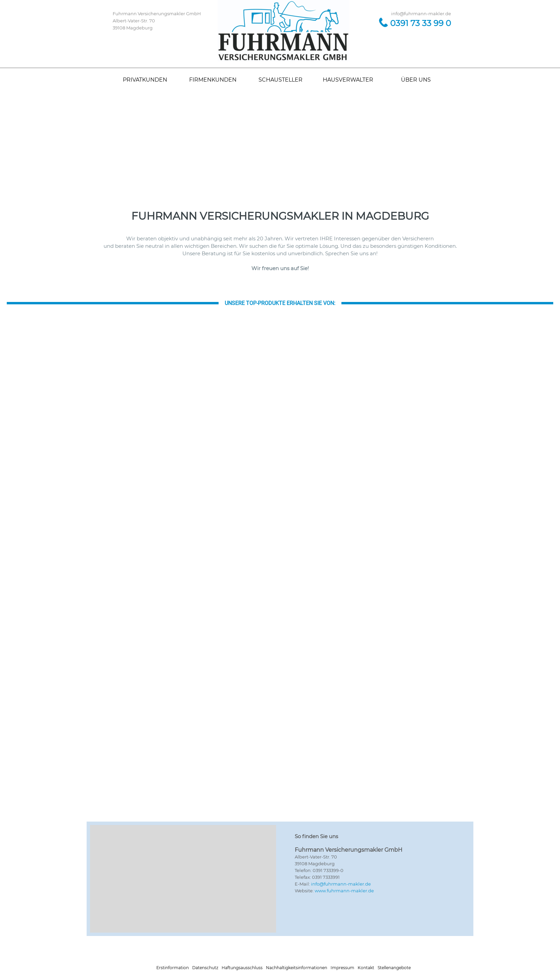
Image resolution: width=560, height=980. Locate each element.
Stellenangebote (394, 968)
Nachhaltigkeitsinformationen (297, 968)
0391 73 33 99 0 (421, 23)
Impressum (342, 968)
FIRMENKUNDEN (213, 80)
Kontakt (366, 968)
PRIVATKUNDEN (145, 80)
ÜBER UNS (416, 80)
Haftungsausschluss (242, 968)
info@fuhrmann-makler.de (341, 884)
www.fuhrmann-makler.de (344, 891)
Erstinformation (173, 968)
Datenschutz (205, 968)
